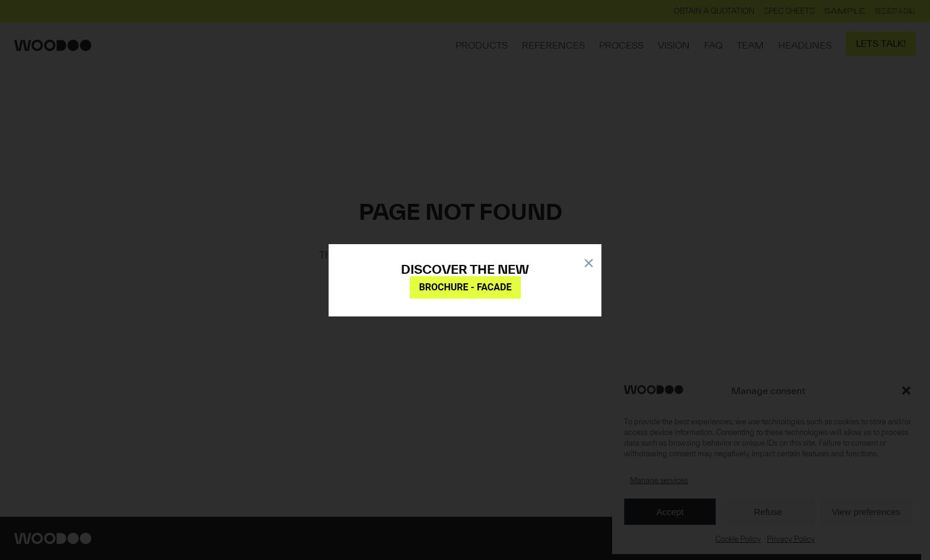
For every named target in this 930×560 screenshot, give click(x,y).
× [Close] (589, 261)
